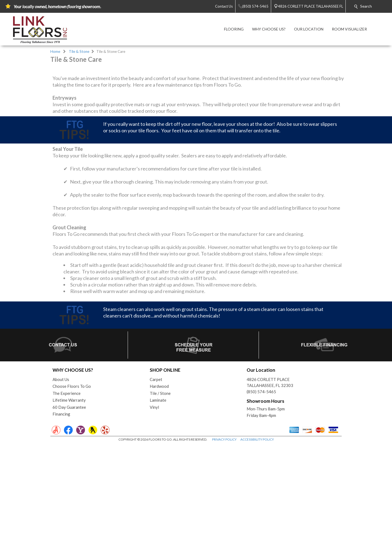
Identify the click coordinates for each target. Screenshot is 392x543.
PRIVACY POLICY (224, 537)
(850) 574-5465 (261, 490)
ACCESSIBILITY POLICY (257, 537)
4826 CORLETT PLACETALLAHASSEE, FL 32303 (270, 481)
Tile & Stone (79, 51)
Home (55, 51)
